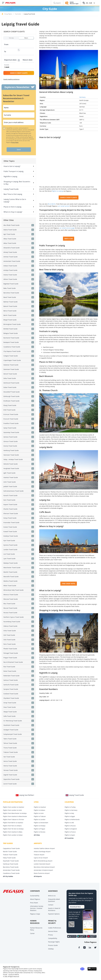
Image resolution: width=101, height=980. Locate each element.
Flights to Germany (71, 810)
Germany (82, 97)
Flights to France (70, 832)
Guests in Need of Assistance (54, 909)
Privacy (50, 935)
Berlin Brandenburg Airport (43, 861)
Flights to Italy (69, 813)
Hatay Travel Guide (9, 858)
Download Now (77, 907)
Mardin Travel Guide (10, 852)
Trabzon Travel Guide (10, 855)
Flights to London (40, 819)
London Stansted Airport (42, 864)
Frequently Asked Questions (54, 900)
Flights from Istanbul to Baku (13, 832)
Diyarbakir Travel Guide (11, 861)
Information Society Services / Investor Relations (37, 908)
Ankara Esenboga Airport (42, 852)
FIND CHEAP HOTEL (69, 584)
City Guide (18, 14)
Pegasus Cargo (35, 914)
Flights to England (71, 829)
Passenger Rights (54, 942)
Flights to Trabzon (40, 816)
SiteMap (51, 949)
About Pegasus (35, 899)
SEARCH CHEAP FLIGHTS (19, 73)
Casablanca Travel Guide (11, 873)
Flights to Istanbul (40, 807)
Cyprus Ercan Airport (41, 858)
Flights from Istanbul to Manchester (15, 816)
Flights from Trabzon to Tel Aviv (13, 819)
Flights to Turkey (70, 807)
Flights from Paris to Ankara (12, 826)
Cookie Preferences (55, 928)
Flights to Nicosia (40, 832)
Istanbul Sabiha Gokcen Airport (44, 848)
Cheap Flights (8, 14)
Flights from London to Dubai (13, 835)
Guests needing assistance (11, 79)
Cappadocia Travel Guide (11, 848)
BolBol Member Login (74, 3)
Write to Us (52, 896)
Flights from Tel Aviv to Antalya (13, 829)
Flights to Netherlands (72, 819)
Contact (51, 905)
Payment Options (54, 914)
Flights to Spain (70, 835)
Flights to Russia (70, 826)
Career (32, 933)
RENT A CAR (69, 239)
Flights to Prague (39, 829)
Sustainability (35, 896)
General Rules (53, 931)
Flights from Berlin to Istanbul (13, 823)
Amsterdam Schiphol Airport (43, 870)
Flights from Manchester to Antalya (15, 813)
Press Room (34, 903)
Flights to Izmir (39, 813)
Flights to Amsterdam (41, 823)
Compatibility (53, 938)
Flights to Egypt (70, 816)
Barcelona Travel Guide (11, 867)
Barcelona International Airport (44, 867)
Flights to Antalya (40, 826)
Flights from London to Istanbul (14, 807)
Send (19, 150)
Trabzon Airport (39, 855)
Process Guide (53, 945)
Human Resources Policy (36, 929)
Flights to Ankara (39, 810)
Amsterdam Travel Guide (11, 870)
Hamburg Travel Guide (11, 864)
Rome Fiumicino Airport (42, 873)
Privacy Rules (15, 142)
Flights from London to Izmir (12, 810)
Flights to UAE (69, 823)
